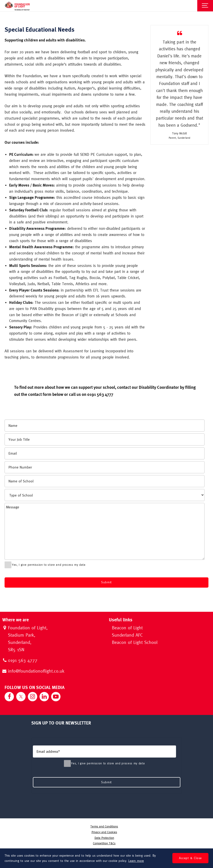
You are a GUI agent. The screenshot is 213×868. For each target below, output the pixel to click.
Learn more (136, 861)
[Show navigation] (205, 6)
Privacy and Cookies (104, 832)
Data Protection (104, 838)
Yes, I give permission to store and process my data (46, 565)
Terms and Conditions (104, 826)
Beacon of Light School (135, 643)
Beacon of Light (127, 628)
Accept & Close (190, 858)
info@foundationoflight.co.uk (36, 671)
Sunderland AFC (127, 635)
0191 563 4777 (23, 661)
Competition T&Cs (104, 843)
